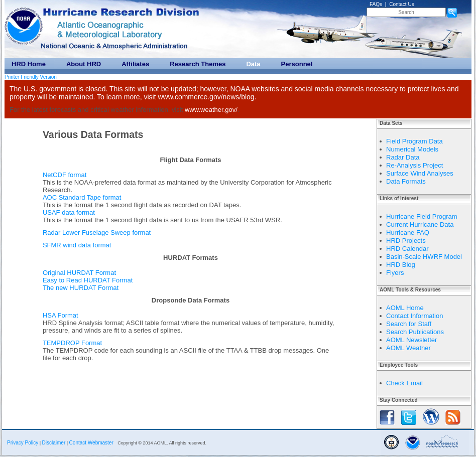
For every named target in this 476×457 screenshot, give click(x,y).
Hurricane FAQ (408, 233)
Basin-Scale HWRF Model (424, 257)
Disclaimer (54, 443)
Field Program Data (414, 141)
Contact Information (414, 316)
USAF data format (69, 212)
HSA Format (61, 315)
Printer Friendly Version (31, 77)
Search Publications (415, 332)
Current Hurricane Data (420, 224)
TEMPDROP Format (72, 343)
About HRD (84, 64)
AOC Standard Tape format (82, 197)
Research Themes (198, 64)
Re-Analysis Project (414, 165)
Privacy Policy (23, 443)
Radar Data (403, 157)
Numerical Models (412, 149)
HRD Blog (401, 265)
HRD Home (29, 64)
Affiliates (135, 64)
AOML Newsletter (411, 340)
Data (253, 64)
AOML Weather (408, 348)
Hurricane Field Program (422, 216)
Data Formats (406, 181)
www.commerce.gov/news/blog (206, 97)
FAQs (376, 4)
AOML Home (405, 308)
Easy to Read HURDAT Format (88, 280)
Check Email (404, 383)
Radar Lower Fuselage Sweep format (97, 233)
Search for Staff (409, 324)
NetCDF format (65, 175)
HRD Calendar (407, 249)
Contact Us (401, 4)
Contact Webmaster (91, 443)
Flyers (395, 273)
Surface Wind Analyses (420, 173)
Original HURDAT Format (79, 273)
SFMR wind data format (77, 245)
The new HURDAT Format (81, 288)
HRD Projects (406, 241)
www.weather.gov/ (211, 110)
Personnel (297, 64)
